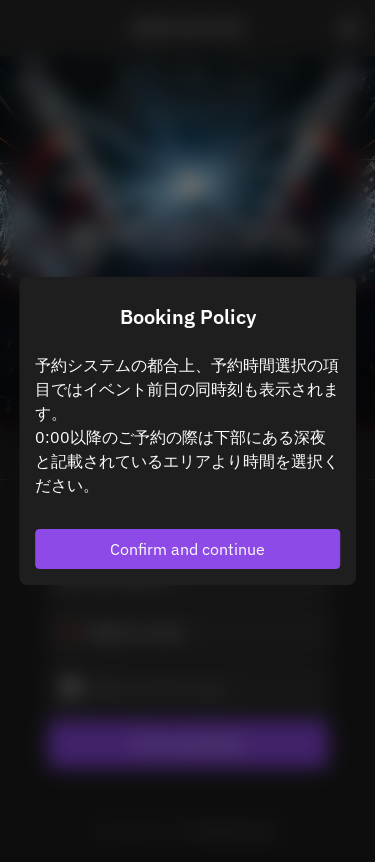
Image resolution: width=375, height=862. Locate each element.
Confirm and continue (187, 549)
